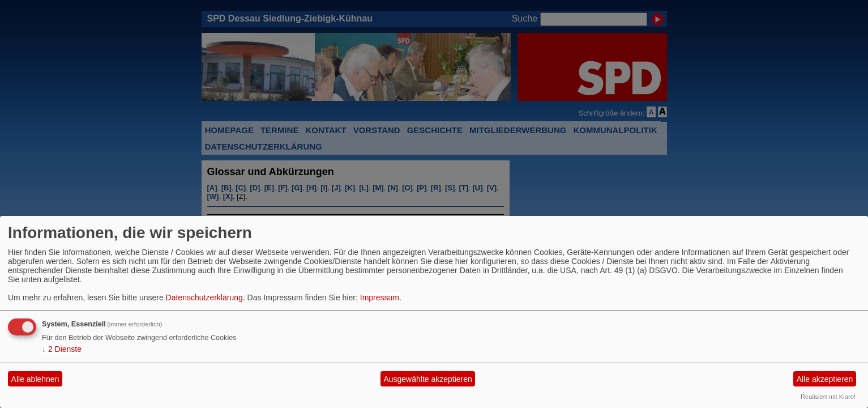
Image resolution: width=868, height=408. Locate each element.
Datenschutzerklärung (204, 297)
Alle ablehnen (35, 379)
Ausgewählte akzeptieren (427, 379)
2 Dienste (62, 349)
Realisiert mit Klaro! (828, 397)
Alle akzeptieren (825, 379)
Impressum (380, 297)
